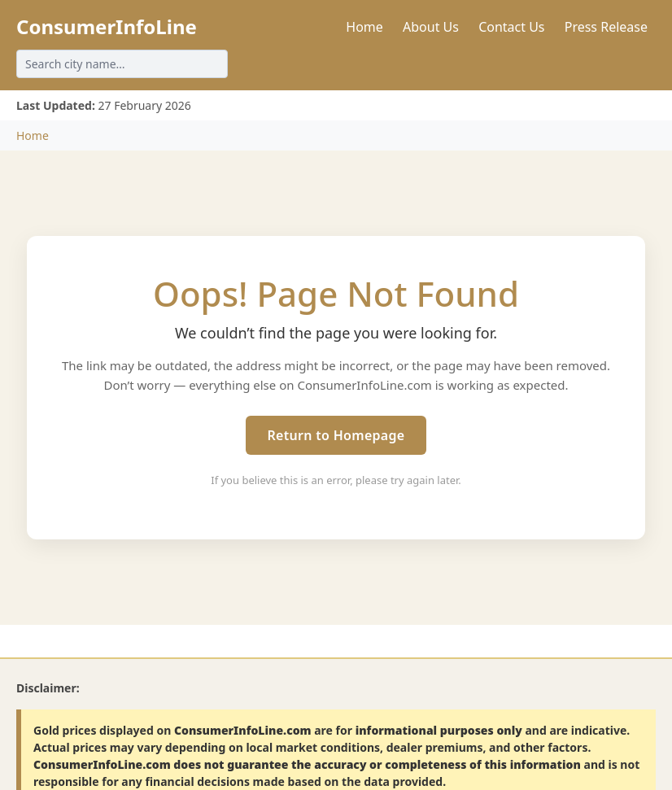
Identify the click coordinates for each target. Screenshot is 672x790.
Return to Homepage (336, 435)
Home (364, 27)
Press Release (606, 27)
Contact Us (511, 27)
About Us (431, 27)
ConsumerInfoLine (107, 26)
